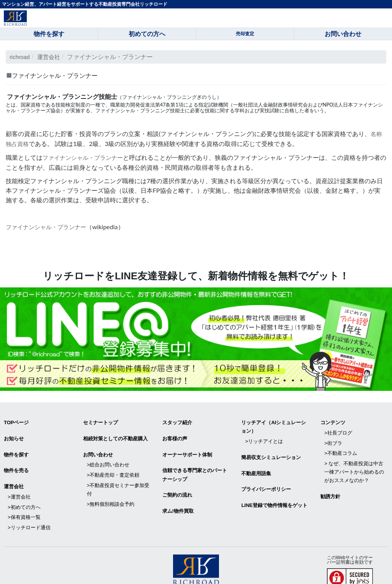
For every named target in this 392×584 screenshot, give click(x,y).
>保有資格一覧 (24, 502)
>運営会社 (19, 485)
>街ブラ (333, 437)
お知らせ (14, 434)
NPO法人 (333, 104)
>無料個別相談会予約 (111, 491)
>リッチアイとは (264, 437)
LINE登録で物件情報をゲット (274, 494)
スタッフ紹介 (177, 420)
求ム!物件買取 (178, 500)
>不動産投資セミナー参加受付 (118, 478)
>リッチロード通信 (29, 511)
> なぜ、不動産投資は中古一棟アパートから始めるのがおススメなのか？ (354, 462)
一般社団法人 (248, 104)
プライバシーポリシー (266, 480)
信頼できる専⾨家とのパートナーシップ (195, 467)
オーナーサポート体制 (187, 448)
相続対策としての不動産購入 (115, 434)
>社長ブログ (338, 428)
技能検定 (65, 104)
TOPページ (16, 420)
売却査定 (245, 34)
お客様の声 (175, 434)
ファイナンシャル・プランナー (85, 156)
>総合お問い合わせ (108, 457)
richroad (21, 57)
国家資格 (31, 104)
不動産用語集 (256, 465)
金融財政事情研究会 (285, 104)
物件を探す (16, 448)
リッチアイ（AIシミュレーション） (274, 424)
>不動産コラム (341, 445)
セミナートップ (100, 420)
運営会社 (51, 57)
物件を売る (16, 462)
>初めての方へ (24, 494)
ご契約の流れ (177, 485)
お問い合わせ (98, 448)
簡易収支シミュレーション (271, 451)
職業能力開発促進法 (133, 104)
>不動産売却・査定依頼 (113, 465)
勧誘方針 (330, 485)
